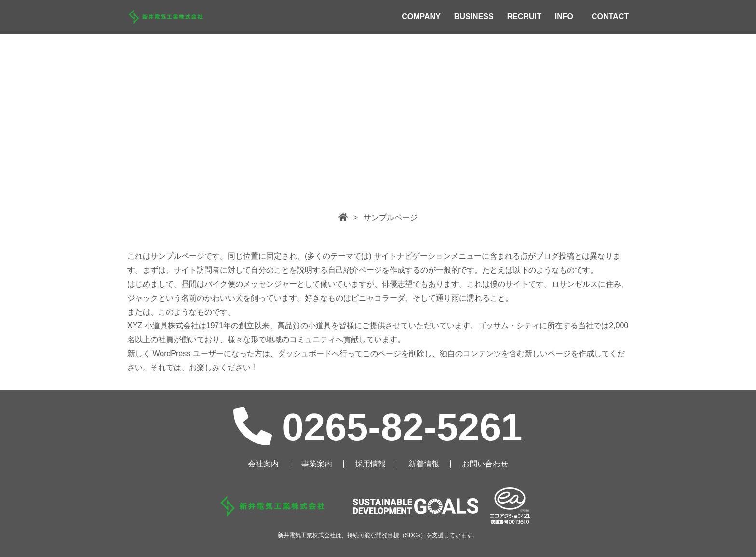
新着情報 (424, 464)
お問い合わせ (485, 464)
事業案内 (317, 464)
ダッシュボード (305, 353)
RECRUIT (524, 17)
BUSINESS (474, 17)
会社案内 (263, 464)
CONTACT (610, 17)
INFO (564, 17)
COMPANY (421, 17)
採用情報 (370, 464)
